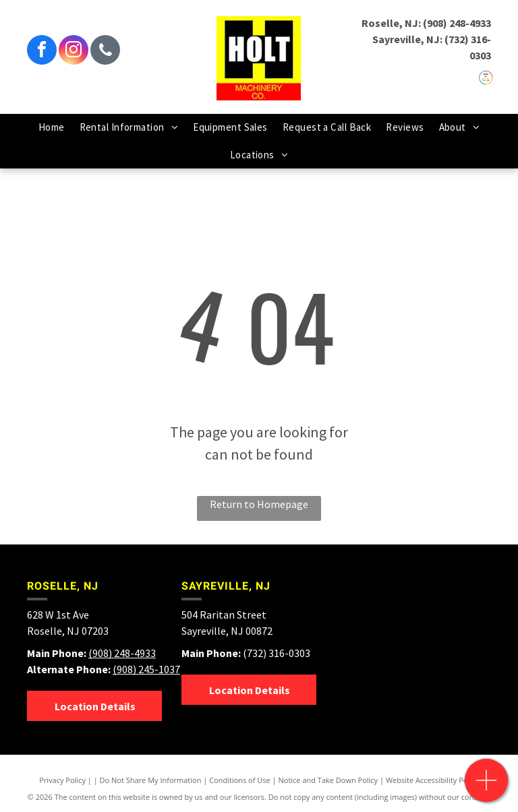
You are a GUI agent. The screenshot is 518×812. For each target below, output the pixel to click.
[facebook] (42, 52)
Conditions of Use (240, 780)
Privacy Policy (62, 780)
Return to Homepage (259, 504)
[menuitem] (52, 128)
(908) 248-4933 (457, 23)
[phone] (105, 52)
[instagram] (74, 52)
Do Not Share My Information (151, 780)
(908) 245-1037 (146, 669)
